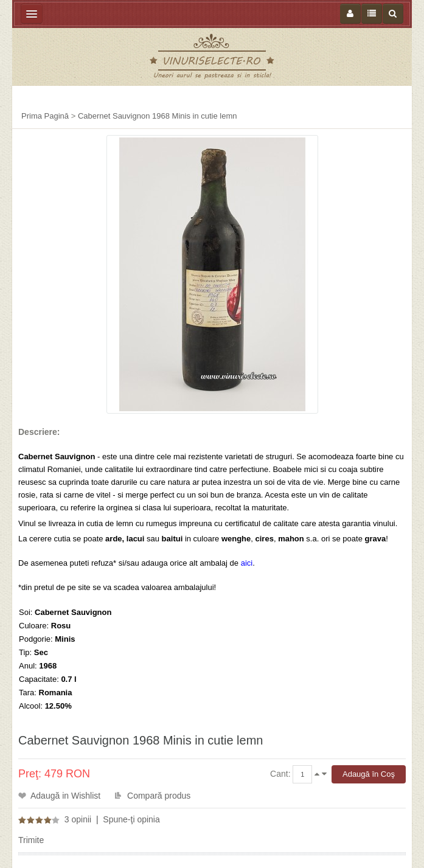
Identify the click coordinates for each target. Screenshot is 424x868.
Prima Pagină (45, 116)
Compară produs (159, 796)
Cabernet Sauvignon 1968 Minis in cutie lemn (158, 116)
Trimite (31, 840)
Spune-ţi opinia (131, 819)
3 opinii (78, 819)
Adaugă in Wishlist (65, 796)
